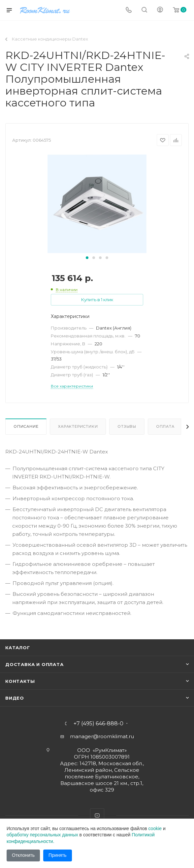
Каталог (18, 648)
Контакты (20, 681)
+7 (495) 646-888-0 (98, 724)
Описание (26, 426)
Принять (58, 855)
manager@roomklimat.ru (102, 736)
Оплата (165, 426)
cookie (155, 828)
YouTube (97, 815)
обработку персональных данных (42, 835)
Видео (15, 698)
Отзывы (127, 426)
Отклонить (23, 855)
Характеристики (78, 426)
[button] (87, 258)
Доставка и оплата (34, 664)
